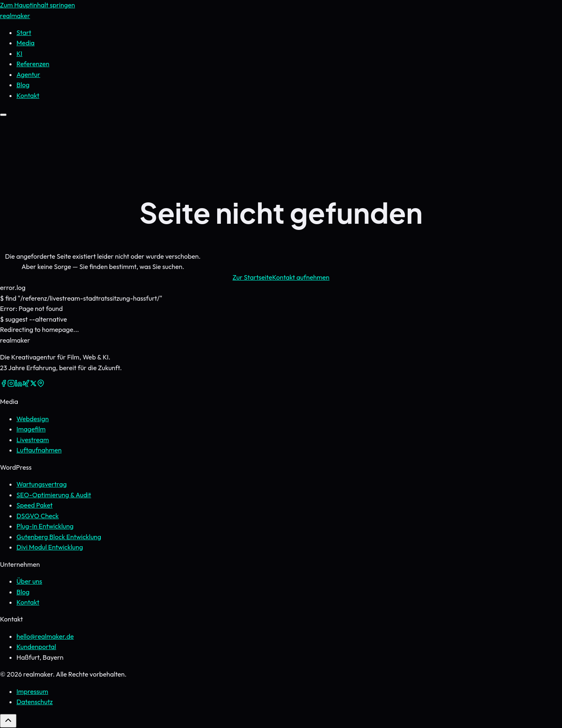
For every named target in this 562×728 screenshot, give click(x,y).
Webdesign (33, 419)
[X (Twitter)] (33, 385)
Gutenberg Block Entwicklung (59, 537)
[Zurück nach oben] (8, 721)
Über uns (29, 581)
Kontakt (28, 602)
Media (26, 43)
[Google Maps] (41, 385)
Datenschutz (35, 702)
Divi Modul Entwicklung (50, 547)
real (15, 16)
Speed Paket (35, 505)
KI (19, 53)
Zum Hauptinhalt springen (37, 5)
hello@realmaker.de (45, 636)
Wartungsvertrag (42, 484)
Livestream (33, 440)
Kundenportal (36, 647)
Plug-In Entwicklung (45, 526)
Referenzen (33, 64)
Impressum (32, 691)
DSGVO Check (38, 516)
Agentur (28, 74)
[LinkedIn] (19, 385)
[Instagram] (11, 385)
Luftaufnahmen (39, 450)
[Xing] (26, 385)
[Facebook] (4, 385)
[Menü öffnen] (3, 115)
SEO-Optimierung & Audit (54, 495)
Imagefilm (31, 429)
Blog (23, 85)
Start (24, 32)
